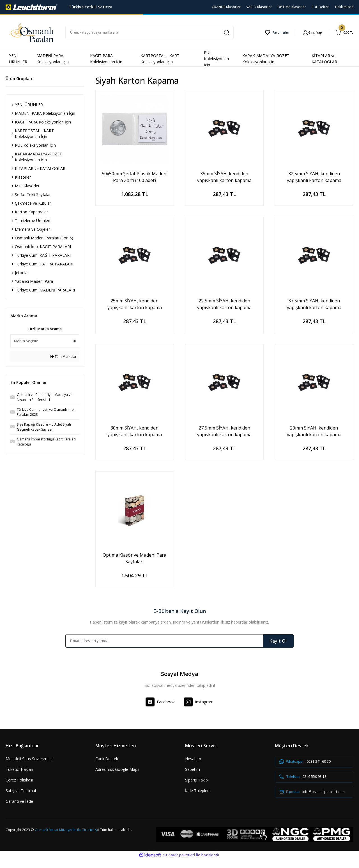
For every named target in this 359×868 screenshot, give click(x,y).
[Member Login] (310, 32)
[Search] (149, 32)
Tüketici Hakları (19, 769)
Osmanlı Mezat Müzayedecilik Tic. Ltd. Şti (67, 839)
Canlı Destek (107, 759)
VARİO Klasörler (259, 7)
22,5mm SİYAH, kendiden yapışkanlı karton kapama (224, 304)
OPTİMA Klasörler (292, 7)
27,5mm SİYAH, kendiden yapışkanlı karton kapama (224, 431)
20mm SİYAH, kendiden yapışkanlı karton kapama (314, 431)
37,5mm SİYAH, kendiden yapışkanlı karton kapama (314, 304)
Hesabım (193, 759)
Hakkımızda (344, 7)
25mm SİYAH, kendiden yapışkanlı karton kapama (135, 304)
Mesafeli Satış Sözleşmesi (29, 759)
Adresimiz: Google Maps (117, 769)
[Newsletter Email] (179, 641)
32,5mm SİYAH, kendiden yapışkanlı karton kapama (314, 177)
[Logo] (32, 7)
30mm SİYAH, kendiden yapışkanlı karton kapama (135, 431)
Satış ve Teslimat (21, 791)
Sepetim (193, 769)
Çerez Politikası (19, 780)
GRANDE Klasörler (226, 7)
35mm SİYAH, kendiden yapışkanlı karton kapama (224, 177)
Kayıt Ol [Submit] (278, 641)
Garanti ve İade (19, 801)
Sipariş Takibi (197, 780)
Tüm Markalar (64, 357)
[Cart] (344, 32)
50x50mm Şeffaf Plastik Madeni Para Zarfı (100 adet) (135, 177)
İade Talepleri (197, 791)
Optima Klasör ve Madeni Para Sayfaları (134, 558)
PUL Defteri (321, 7)
